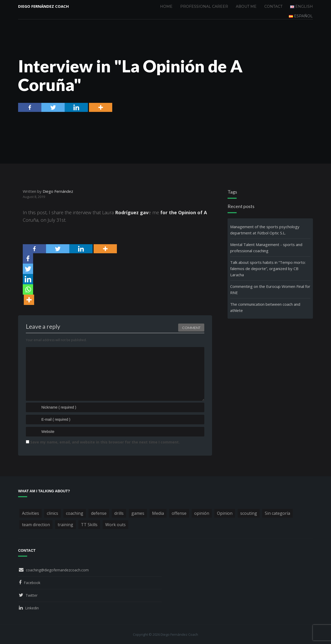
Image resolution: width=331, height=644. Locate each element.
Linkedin (32, 608)
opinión (202, 513)
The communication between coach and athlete (265, 307)
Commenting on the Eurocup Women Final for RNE (270, 289)
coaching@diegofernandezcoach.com (57, 570)
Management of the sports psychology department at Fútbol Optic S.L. (265, 230)
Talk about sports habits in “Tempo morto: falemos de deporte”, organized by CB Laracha (268, 269)
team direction (36, 525)
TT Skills (89, 525)
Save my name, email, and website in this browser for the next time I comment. (105, 442)
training (65, 525)
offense (179, 513)
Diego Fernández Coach (43, 6)
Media (158, 513)
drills (119, 513)
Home (166, 6)
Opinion (225, 513)
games (138, 513)
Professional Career (204, 6)
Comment (191, 327)
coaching (75, 513)
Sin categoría (277, 513)
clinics (52, 513)
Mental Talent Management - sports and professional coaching (266, 248)
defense (99, 513)
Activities (31, 513)
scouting (249, 513)
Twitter (32, 595)
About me (246, 6)
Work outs (115, 525)
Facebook (32, 583)
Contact (273, 6)
